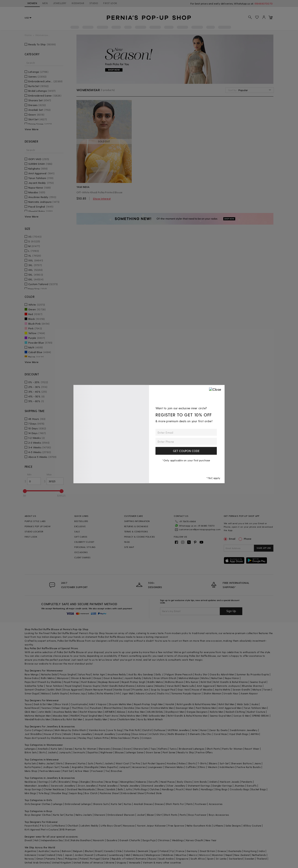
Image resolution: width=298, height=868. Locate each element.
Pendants (247, 782)
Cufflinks (191, 767)
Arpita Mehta (223, 689)
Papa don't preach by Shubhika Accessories (50, 738)
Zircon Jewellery (87, 786)
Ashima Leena (145, 686)
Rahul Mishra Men (130, 716)
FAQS (127, 542)
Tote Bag (44, 793)
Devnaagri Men (185, 708)
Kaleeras (141, 782)
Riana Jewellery (83, 734)
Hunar (204, 730)
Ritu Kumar (192, 682)
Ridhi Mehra (48, 678)
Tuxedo (65, 767)
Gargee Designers (197, 712)
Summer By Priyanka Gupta (253, 674)
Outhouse (159, 730)
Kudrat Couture (256, 712)
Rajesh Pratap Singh (133, 682)
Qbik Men (30, 712)
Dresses (117, 749)
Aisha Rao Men (136, 712)
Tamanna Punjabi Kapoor (186, 693)
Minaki (67, 734)
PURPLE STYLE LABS (35, 521)
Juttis (129, 789)
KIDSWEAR (78, 3)
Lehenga (58, 804)
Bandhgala (92, 767)
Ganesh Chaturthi (130, 840)
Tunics (173, 749)
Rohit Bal (206, 682)
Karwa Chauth (195, 840)
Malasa (45, 693)
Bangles (85, 782)
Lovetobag (124, 734)
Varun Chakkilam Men (122, 719)
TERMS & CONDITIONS (136, 532)
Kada (92, 789)
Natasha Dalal (49, 674)
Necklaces (31, 782)
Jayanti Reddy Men (96, 719)
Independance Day (52, 840)
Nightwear (107, 752)
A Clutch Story (158, 734)
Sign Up (231, 611)
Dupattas (93, 752)
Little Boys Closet (111, 826)
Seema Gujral (258, 682)
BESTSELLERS (81, 521)
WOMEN (32, 3)
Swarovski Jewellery (63, 786)
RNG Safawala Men (154, 716)
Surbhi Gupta (60, 693)
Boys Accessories (219, 815)
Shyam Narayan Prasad (98, 689)
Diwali (28, 840)
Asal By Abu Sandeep (141, 674)
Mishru (205, 678)
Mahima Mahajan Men (38, 716)
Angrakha (77, 767)
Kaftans (163, 749)
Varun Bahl (173, 686)
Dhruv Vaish (61, 704)
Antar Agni (99, 674)
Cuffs (54, 782)
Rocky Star (201, 674)
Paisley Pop (85, 738)
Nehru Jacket (46, 763)
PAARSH (75, 716)
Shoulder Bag (59, 793)
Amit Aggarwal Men (230, 708)
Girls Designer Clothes (38, 804)
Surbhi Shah (54, 689)
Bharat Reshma (113, 708)
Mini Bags (30, 793)
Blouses (120, 752)
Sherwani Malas (174, 767)
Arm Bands (201, 782)
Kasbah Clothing (235, 712)
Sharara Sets (141, 749)
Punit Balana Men (206, 708)
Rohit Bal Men (227, 704)
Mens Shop (31, 771)
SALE (77, 532)
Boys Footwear (197, 815)
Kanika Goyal (122, 689)
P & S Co (45, 826)
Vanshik (170, 704)
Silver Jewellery (176, 786)
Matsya (257, 689)
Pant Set (68, 771)
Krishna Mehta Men (162, 708)
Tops (153, 749)
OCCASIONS (81, 552)
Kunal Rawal (32, 708)
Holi (37, 840)
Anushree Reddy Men (65, 712)
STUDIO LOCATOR (34, 532)
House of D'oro (53, 734)
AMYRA (255, 734)
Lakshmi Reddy (89, 826)
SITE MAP (129, 547)
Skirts (42, 752)
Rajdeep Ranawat (109, 682)
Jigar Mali (128, 693)
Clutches (154, 789)
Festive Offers (204, 752)
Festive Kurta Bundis (249, 767)
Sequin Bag (76, 793)
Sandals (111, 789)
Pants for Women (232, 749)
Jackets (52, 752)
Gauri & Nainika (113, 678)
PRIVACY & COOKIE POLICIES (140, 537)
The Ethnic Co (80, 708)
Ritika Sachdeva (120, 738)
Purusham (96, 708)
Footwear (97, 771)
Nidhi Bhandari (177, 734)
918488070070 (264, 3)
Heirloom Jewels (230, 782)
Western (213, 767)
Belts (120, 789)
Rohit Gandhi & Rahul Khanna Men (188, 716)
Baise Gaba (32, 678)
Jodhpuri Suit (51, 767)
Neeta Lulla (188, 686)
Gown (127, 749)
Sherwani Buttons (241, 763)
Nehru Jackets (84, 815)
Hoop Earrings (33, 789)
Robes (182, 763)
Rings (75, 782)
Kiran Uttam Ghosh (165, 678)
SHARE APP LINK (264, 548)
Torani (267, 689)
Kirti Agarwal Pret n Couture (41, 829)
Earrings (44, 782)
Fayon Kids (31, 826)
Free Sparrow (176, 826)
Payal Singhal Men (92, 716)
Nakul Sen (217, 678)
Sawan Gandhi (241, 689)
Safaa (91, 693)
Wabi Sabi (243, 704)
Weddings (178, 840)
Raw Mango (32, 674)
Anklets (213, 782)
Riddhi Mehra (155, 682)
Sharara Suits (101, 804)
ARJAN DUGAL (155, 712)
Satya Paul (84, 674)
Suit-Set (224, 763)
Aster (195, 730)
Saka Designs (233, 826)
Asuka (255, 704)
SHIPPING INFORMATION (137, 521)
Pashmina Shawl (109, 793)
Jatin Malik (44, 712)
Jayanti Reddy (133, 678)
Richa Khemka (105, 693)
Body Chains (185, 782)
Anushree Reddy (117, 674)
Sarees (69, 749)
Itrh (118, 693)
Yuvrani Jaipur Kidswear (151, 826)
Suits (91, 763)
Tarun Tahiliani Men (255, 708)
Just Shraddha (33, 734)
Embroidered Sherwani (121, 815)
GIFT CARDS (81, 537)
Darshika (129, 708)
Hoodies (172, 763)
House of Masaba (202, 689)
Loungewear (155, 767)
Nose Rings (112, 782)
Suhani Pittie (101, 738)
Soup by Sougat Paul (163, 689)
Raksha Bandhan (81, 840)
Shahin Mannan (212, 693)
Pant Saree (169, 752)
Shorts (192, 763)
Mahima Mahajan (189, 678)
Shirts (59, 763)
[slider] (25, 491)
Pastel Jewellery (108, 786)
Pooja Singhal (68, 674)
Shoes (101, 789)
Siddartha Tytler (34, 686)
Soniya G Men (242, 716)
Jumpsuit (124, 767)
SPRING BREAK (260, 716)
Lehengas (30, 749)
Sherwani (71, 763)
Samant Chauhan (35, 689)
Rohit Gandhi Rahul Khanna (118, 686)
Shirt (159, 815)
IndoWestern (227, 767)
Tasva (28, 704)
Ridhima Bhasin (174, 682)
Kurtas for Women (86, 749)
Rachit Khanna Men (91, 712)
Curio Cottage (33, 730)
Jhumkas (239, 786)
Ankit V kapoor (98, 704)
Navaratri (99, 840)
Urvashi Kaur (231, 693)
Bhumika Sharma (252, 686)
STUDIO (94, 3)
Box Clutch (91, 793)
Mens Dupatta (109, 767)
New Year (211, 840)
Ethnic (202, 767)
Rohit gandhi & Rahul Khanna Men (196, 704)
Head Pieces (168, 782)
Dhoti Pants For (175, 804)
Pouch (180, 789)
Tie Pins (136, 763)
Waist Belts (192, 789)
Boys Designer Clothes (38, 815)
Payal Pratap (71, 682)
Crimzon (146, 738)
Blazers (213, 763)
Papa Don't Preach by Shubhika (43, 682)
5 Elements (194, 734)
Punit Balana (89, 682)
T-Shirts (202, 763)
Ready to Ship (186, 752)
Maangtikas (127, 782)
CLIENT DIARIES (82, 557)
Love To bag (115, 730)
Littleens (218, 826)
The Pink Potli (132, 730)
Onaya (97, 678)
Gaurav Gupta (92, 686)
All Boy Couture (252, 826)
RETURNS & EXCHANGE (136, 526)
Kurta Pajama (33, 767)
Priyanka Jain (140, 689)
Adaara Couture (145, 693)
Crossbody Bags (240, 789)
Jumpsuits (65, 752)
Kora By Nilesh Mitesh (150, 719)
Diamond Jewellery (154, 786)
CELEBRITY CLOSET (84, 542)
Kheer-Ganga (61, 708)
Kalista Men (217, 712)
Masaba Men (60, 716)
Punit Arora (111, 716)
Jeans (258, 763)
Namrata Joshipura (228, 686)
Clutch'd (147, 730)
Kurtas (82, 763)
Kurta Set (116, 804)
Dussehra (112, 840)
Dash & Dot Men (43, 704)
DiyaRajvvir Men (175, 712)
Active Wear (82, 771)
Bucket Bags (259, 789)
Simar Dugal (32, 693)
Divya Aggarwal (73, 689)
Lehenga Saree (135, 752)
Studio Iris (163, 693)
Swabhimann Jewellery (244, 730)
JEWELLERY (60, 3)
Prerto (136, 738)
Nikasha (160, 686)
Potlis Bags (141, 789)
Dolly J (159, 674)
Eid (67, 840)
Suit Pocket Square (154, 763)
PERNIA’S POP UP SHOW (38, 526)
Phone (247, 539)
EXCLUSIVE (80, 526)
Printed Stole (154, 793)
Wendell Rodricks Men (37, 719)
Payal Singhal (73, 686)
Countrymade (79, 704)
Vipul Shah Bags (239, 734)
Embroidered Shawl (133, 793)
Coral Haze (220, 734)
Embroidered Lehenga (78, 804)
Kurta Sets (57, 749)
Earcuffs (153, 782)
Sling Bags (221, 789)
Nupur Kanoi (232, 678)
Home (28, 35)
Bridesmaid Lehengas (192, 749)
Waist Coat (122, 763)
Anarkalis (43, 749)
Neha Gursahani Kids (199, 826)
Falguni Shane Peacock (179, 674)
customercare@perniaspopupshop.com (200, 529)
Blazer (151, 815)
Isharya (48, 730)
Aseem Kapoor (249, 693)
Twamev (46, 708)
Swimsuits (79, 752)
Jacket (141, 815)
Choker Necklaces (54, 789)
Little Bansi (59, 826)
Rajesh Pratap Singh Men (148, 704)
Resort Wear (252, 749)
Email (230, 539)
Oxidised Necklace (78, 789)
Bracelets (64, 782)
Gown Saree (153, 752)
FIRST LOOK (110, 3)
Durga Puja (149, 840)
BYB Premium (68, 829)
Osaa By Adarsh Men (222, 674)
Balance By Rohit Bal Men (67, 719)
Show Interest (102, 198)
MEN (45, 3)
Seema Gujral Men (221, 716)
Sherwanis (105, 749)
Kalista (148, 678)
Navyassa (129, 826)
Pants (99, 763)
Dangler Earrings (222, 786)
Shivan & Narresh (81, 678)
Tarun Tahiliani (54, 686)
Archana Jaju (78, 693)
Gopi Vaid (184, 689)
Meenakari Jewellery (37, 786)
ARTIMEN (109, 712)
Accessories (139, 767)
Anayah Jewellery (105, 734)
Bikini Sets (31, 752)
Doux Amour (140, 734)
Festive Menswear (50, 771)
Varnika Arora (97, 730)
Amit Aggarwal (206, 686)
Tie (107, 771)
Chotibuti (73, 826)
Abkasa (121, 712)
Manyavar (63, 678)
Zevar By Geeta (219, 730)
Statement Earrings (199, 786)
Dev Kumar (143, 708)
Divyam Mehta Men (120, 704)
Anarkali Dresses (143, 804)
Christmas (164, 840)
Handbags (168, 789)
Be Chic (207, 734)
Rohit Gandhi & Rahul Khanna (231, 682)
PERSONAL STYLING (85, 547)
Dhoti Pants (213, 749)
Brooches (117, 771)
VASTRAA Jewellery (179, 730)
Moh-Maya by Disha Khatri (71, 730)
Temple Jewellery (130, 786)
